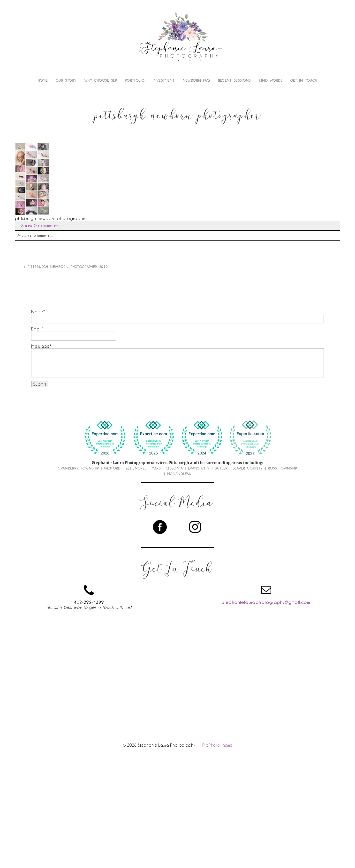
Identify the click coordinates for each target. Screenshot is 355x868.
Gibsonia (174, 468)
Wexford (112, 468)
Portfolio (135, 80)
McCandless (179, 474)
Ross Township (283, 468)
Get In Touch (304, 80)
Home (43, 80)
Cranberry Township (78, 468)
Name (37, 312)
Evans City (199, 468)
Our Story (66, 80)
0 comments (40, 226)
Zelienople (136, 468)
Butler (221, 468)
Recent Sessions (234, 80)
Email (37, 329)
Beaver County (248, 468)
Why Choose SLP (101, 80)
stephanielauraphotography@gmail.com (266, 602)
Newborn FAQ (196, 80)
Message (40, 346)
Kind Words (271, 80)
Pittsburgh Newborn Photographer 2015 (68, 267)
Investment (164, 80)
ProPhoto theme (217, 745)
